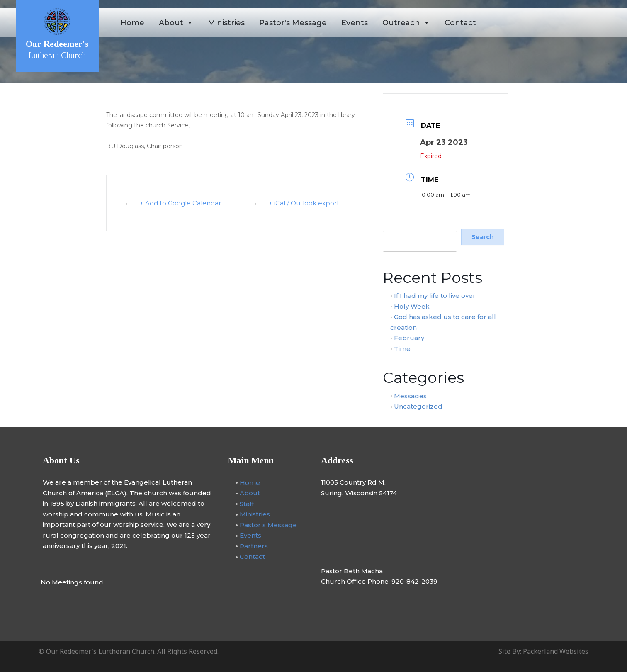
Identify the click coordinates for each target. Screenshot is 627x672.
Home (132, 23)
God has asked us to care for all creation (443, 322)
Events (355, 23)
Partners (254, 546)
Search (392, 226)
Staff (247, 503)
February (409, 338)
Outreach (406, 23)
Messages (410, 396)
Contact (460, 23)
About (176, 23)
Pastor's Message (293, 23)
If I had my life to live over (435, 296)
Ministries (226, 23)
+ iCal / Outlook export (304, 203)
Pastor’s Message (268, 525)
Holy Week (412, 306)
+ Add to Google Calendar (180, 203)
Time (402, 348)
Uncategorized (418, 406)
